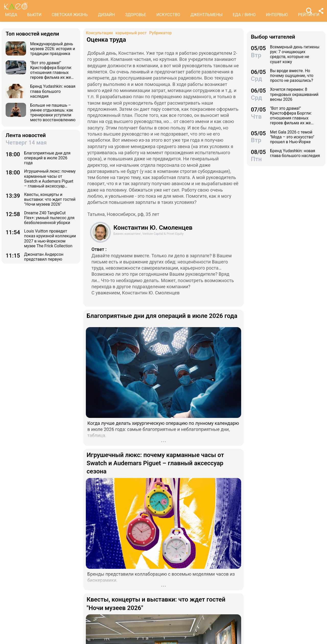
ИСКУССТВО (168, 15)
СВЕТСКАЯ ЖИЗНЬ (70, 15)
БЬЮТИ (34, 15)
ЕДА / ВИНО (244, 15)
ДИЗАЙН (106, 15)
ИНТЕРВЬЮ (277, 15)
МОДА (11, 15)
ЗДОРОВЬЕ (136, 15)
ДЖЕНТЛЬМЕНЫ (206, 15)
